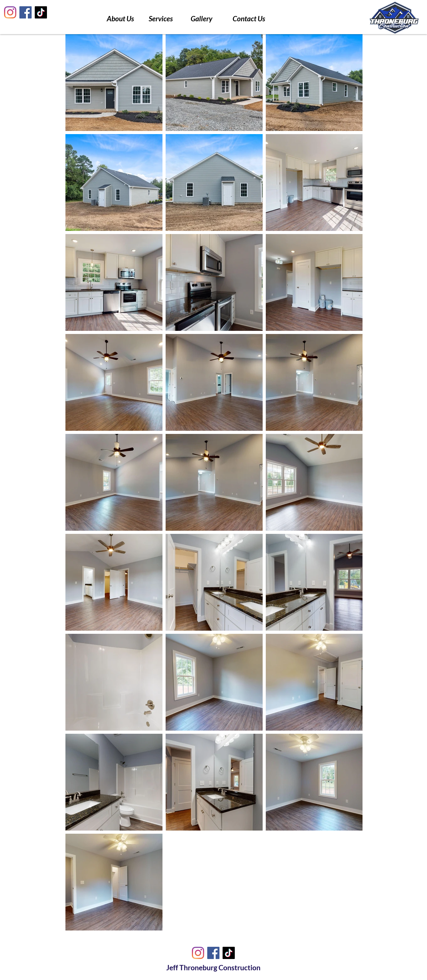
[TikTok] (41, 12)
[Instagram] (10, 12)
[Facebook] (26, 12)
